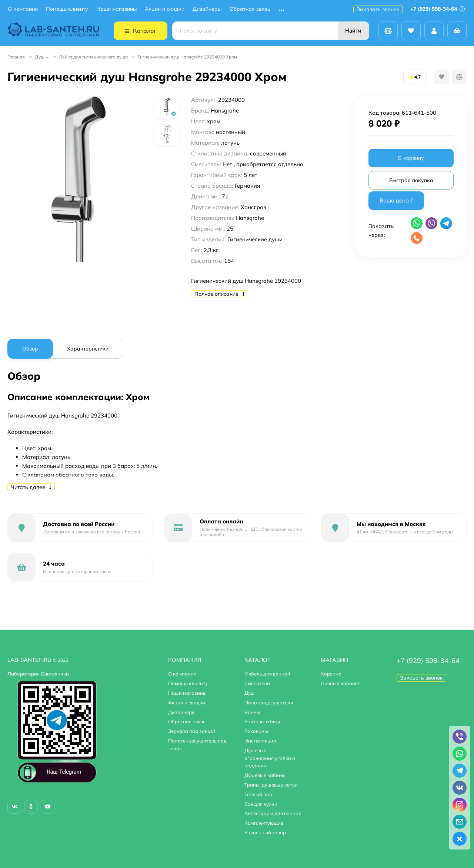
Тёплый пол (258, 794)
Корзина (331, 674)
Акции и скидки (165, 9)
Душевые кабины (265, 775)
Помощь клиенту (67, 9)
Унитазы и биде (263, 721)
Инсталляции (260, 741)
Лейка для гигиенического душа (93, 57)
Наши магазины (116, 9)
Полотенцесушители (269, 703)
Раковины (256, 731)
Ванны (252, 712)
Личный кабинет (340, 683)
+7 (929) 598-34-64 (438, 9)
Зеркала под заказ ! (192, 731)
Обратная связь (250, 9)
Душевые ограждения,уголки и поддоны (270, 758)
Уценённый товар (265, 832)
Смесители (257, 683)
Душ (40, 57)
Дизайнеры (207, 9)
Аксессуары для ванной (273, 813)
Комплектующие (264, 823)
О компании (23, 9)
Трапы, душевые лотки (271, 785)
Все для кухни (261, 804)
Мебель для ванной (267, 674)
